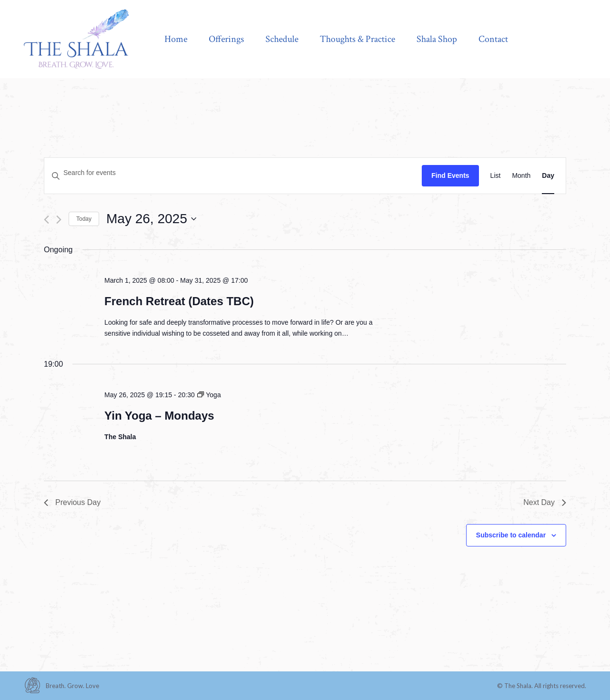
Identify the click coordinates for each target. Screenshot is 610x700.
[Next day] (59, 220)
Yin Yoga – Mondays (159, 416)
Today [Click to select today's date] (84, 219)
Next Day (545, 502)
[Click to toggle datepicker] (151, 219)
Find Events (450, 175)
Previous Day (72, 502)
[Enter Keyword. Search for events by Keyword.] (233, 173)
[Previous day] (46, 220)
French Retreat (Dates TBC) (179, 301)
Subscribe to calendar (511, 535)
